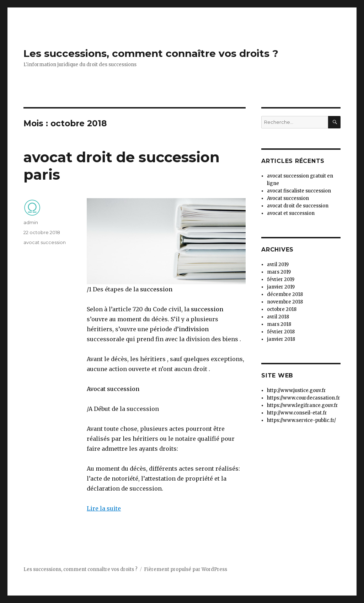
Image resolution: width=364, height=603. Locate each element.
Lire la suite (104, 508)
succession (156, 289)
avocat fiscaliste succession (299, 191)
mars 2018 (279, 324)
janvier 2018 (281, 339)
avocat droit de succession (298, 206)
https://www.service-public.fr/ (301, 420)
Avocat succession (113, 389)
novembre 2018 (285, 302)
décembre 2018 (285, 294)
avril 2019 (278, 265)
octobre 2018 (282, 309)
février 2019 (281, 279)
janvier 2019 (281, 287)
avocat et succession (291, 213)
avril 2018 (278, 317)
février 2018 (281, 332)
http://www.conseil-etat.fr (297, 413)
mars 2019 (279, 272)
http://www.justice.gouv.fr (296, 390)
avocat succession (45, 242)
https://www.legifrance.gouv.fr (303, 405)
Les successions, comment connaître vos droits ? (151, 53)
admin (31, 222)
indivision (194, 329)
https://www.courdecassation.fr (304, 398)
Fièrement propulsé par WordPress (186, 569)
